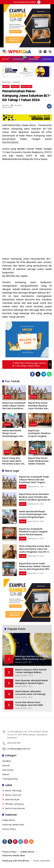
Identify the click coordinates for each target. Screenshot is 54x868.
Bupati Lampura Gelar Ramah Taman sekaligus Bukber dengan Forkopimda (31, 671)
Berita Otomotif (13, 795)
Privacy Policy (9, 829)
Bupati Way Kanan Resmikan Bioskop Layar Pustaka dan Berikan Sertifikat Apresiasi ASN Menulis (40, 406)
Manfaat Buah (12, 800)
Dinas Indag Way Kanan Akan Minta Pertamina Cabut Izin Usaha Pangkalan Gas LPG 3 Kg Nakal (14, 461)
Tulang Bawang (10, 779)
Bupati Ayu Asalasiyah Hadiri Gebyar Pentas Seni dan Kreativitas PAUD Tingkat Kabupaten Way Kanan (14, 406)
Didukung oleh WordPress (16, 861)
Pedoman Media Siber (13, 825)
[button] (40, 52)
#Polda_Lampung (14, 804)
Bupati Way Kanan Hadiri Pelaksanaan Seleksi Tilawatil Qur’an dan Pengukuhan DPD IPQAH (38, 461)
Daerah (6, 86)
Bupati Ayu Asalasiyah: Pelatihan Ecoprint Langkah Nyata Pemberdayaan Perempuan (40, 433)
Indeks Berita (9, 820)
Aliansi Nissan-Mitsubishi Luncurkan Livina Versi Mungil (30, 693)
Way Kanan (8, 770)
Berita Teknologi (13, 791)
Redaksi (6, 105)
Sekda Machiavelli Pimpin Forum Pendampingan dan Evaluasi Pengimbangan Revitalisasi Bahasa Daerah (13, 433)
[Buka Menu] (45, 52)
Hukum (6, 774)
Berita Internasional (15, 808)
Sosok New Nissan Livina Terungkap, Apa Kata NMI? (29, 704)
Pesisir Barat (26, 86)
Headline (15, 86)
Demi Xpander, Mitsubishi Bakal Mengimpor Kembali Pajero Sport (32, 682)
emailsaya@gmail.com (19, 749)
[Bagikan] (49, 106)
